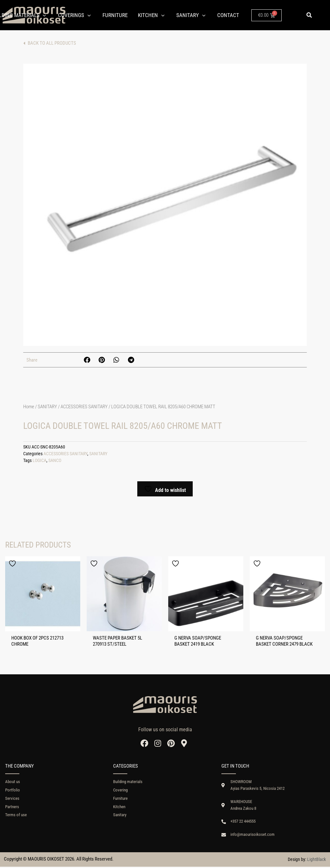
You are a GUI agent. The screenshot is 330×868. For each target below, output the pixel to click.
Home (29, 407)
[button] (309, 15)
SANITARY (47, 407)
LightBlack (316, 861)
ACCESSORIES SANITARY (84, 407)
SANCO (55, 461)
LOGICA (39, 461)
